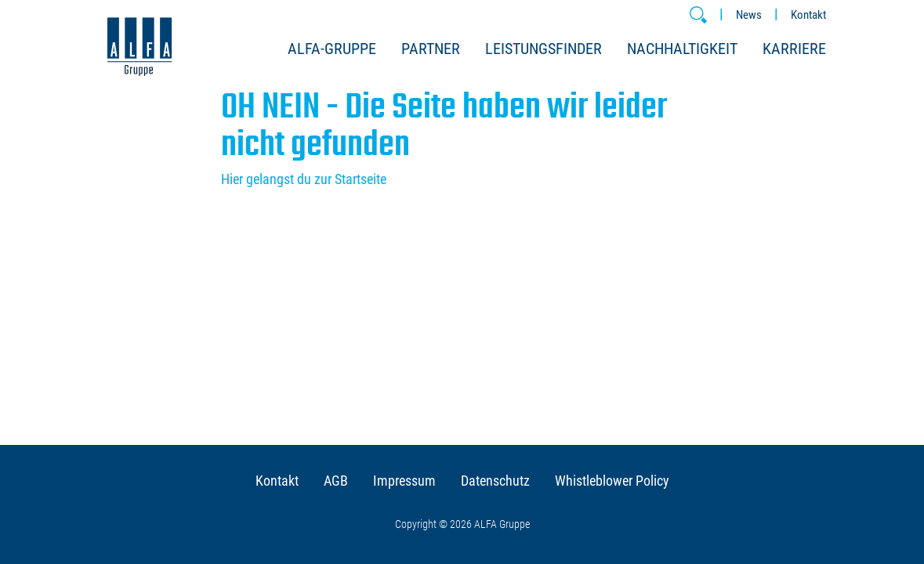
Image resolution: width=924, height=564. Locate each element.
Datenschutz (495, 481)
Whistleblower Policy (612, 481)
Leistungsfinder (544, 49)
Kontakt (808, 15)
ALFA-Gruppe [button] (332, 49)
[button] (698, 15)
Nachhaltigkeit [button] (682, 49)
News (749, 15)
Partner (431, 49)
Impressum (404, 481)
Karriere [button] (794, 49)
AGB (336, 481)
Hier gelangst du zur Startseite (304, 179)
